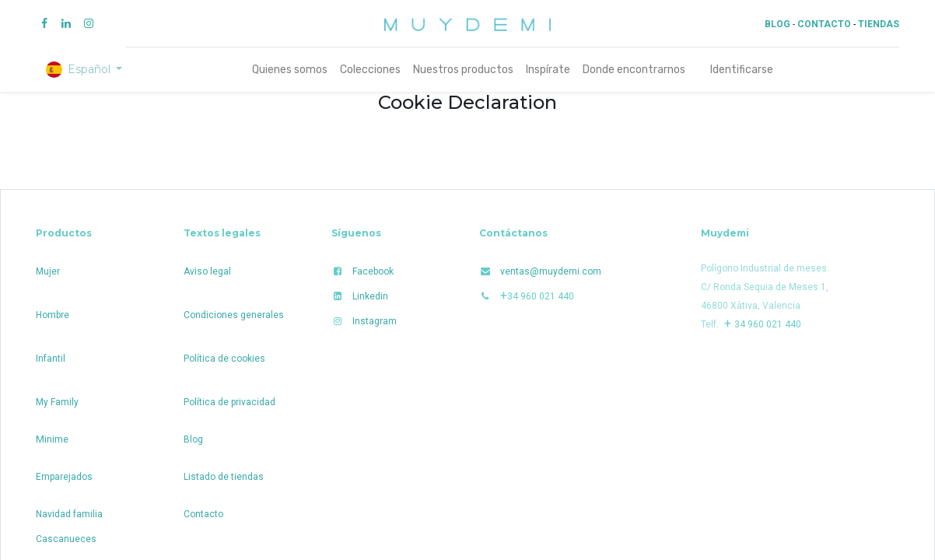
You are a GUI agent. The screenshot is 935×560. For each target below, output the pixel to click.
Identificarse (742, 70)
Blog (193, 439)
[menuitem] (290, 70)
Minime (52, 439)
